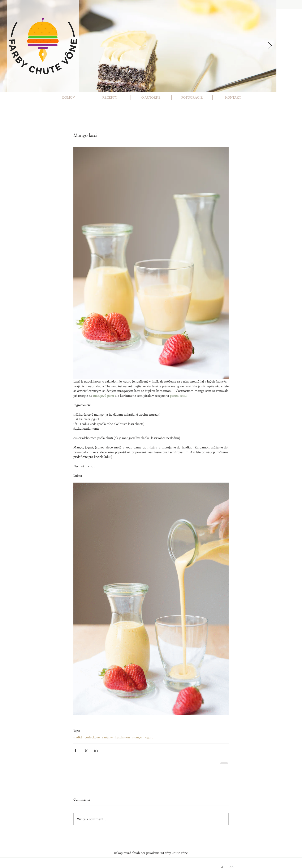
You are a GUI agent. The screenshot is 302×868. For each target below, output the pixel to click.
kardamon (123, 737)
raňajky (107, 737)
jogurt (149, 737)
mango (137, 737)
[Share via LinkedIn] (96, 750)
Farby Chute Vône (175, 853)
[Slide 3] (110, 87)
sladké (78, 737)
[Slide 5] (121, 87)
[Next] (270, 46)
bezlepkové (92, 737)
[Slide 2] (104, 87)
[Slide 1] (98, 87)
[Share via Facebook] (75, 750)
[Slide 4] (116, 87)
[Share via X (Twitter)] (86, 750)
